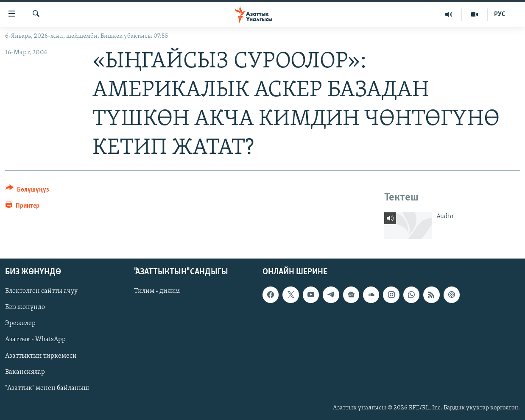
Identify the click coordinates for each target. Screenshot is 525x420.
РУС (500, 14)
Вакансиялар (25, 372)
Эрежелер (20, 323)
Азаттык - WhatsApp (35, 339)
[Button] (27, 191)
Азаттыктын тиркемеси (41, 356)
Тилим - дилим (157, 291)
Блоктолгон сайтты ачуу (41, 291)
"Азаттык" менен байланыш (47, 388)
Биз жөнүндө (25, 307)
